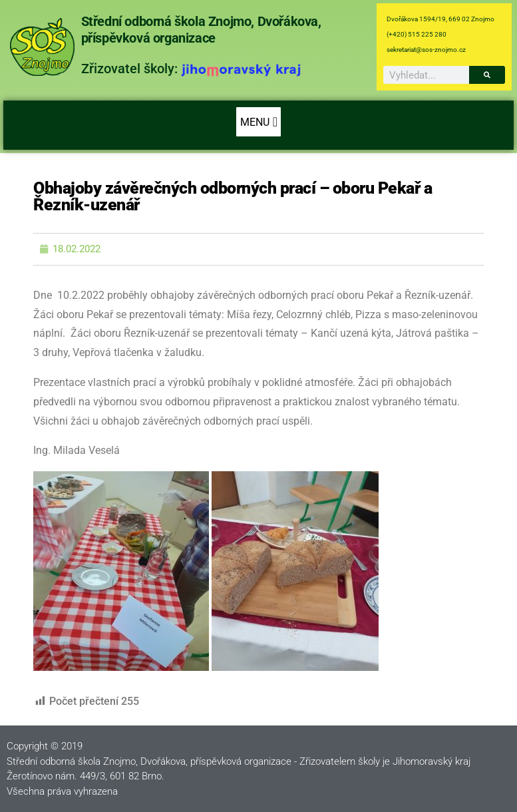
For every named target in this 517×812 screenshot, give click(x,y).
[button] (258, 122)
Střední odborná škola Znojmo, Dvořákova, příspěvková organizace (201, 30)
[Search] (487, 75)
